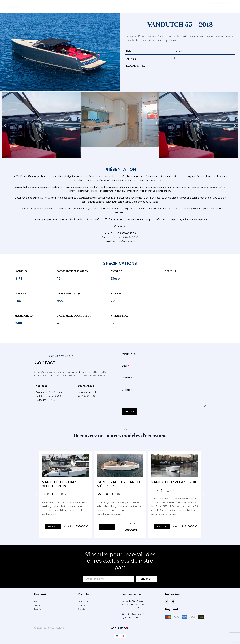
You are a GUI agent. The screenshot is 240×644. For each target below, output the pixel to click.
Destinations (105, 7)
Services (121, 7)
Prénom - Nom (129, 354)
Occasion (82, 609)
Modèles (60, 7)
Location (90, 7)
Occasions (75, 7)
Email (124, 366)
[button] (5, 125)
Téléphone (127, 378)
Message (126, 390)
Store (151, 7)
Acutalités (39, 613)
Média (37, 601)
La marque (44, 7)
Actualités (136, 7)
